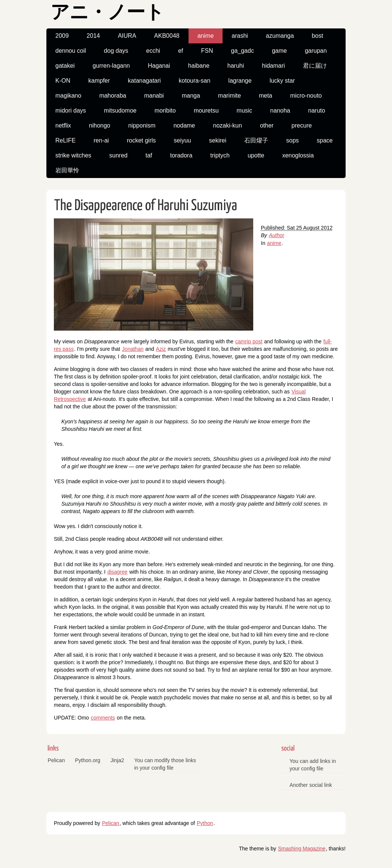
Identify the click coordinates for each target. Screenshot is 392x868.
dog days (116, 51)
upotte (256, 155)
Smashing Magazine (302, 849)
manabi (154, 96)
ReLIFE (65, 140)
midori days (71, 111)
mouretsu (206, 111)
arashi (240, 36)
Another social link (311, 785)
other (267, 125)
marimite (229, 96)
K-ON (63, 81)
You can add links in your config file (313, 765)
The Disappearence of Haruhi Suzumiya (146, 206)
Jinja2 (117, 760)
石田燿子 (256, 140)
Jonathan (133, 349)
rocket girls (141, 140)
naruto (317, 111)
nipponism (142, 125)
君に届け (315, 66)
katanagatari (144, 81)
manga (191, 96)
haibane (199, 66)
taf (149, 155)
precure (301, 125)
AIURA (127, 36)
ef (180, 51)
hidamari (273, 66)
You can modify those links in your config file (165, 764)
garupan (316, 51)
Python (205, 823)
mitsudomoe (120, 111)
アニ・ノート (107, 13)
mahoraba (113, 96)
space (325, 140)
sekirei (218, 140)
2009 (62, 36)
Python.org (88, 760)
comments (103, 718)
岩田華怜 (67, 170)
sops (293, 140)
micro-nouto (306, 96)
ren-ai (101, 140)
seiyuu (183, 140)
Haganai (159, 66)
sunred (118, 155)
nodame (184, 125)
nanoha (280, 111)
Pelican (56, 760)
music (245, 111)
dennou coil (71, 51)
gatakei (65, 66)
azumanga (280, 36)
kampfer (99, 81)
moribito (165, 111)
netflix (63, 125)
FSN (207, 51)
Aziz (161, 349)
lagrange (240, 81)
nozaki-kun (228, 125)
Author (277, 235)
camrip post (249, 341)
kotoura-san (195, 81)
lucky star (282, 81)
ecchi (153, 51)
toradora (181, 155)
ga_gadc (242, 51)
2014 (94, 36)
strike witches (73, 155)
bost (318, 36)
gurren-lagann (111, 66)
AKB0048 (167, 36)
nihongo (100, 125)
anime (206, 36)
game (279, 51)
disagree (117, 572)
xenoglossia (298, 155)
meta (266, 96)
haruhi (236, 66)
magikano (68, 96)
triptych (220, 155)
